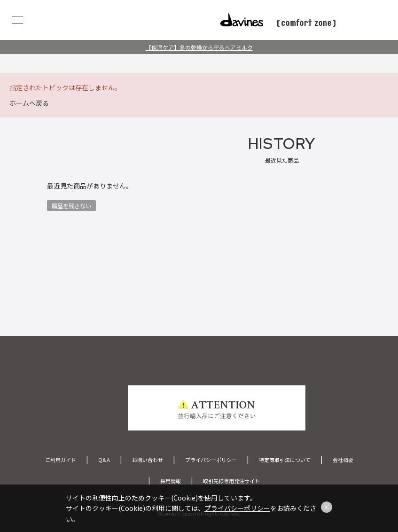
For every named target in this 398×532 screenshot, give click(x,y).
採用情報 (171, 481)
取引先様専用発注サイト (231, 481)
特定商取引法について (285, 460)
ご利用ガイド (61, 460)
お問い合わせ (148, 460)
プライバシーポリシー (211, 460)
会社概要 (343, 460)
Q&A (104, 460)
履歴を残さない (71, 206)
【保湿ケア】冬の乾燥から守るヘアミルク (199, 47)
